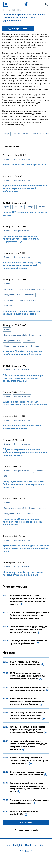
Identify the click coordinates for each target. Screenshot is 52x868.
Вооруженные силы (21, 134)
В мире (6, 134)
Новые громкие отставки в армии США (24, 165)
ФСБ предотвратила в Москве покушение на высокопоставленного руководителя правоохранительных (28, 600)
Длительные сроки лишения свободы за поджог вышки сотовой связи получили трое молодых (28, 716)
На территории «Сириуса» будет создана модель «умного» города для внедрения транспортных (28, 745)
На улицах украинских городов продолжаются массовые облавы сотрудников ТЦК (21, 239)
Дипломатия (29, 295)
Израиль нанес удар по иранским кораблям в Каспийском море (21, 312)
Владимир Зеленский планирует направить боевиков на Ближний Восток (25, 403)
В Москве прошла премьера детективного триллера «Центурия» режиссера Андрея (27, 701)
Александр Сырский (41, 134)
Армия (7, 207)
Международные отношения (29, 300)
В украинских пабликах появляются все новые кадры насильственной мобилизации (25, 188)
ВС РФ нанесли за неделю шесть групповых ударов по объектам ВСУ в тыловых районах (27, 676)
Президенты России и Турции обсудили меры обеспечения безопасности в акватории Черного (29, 629)
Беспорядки (18, 207)
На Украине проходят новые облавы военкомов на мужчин (23, 427)
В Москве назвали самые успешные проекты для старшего (28, 773)
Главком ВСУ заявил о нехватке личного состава (25, 213)
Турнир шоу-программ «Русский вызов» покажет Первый (29, 802)
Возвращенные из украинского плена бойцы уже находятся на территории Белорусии (24, 484)
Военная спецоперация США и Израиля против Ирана (25, 289)
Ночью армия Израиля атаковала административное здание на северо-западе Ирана (24, 522)
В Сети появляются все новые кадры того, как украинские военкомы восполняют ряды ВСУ (23, 378)
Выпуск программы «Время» (24, 813)
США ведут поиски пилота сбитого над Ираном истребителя (29, 642)
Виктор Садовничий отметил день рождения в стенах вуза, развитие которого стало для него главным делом (29, 787)
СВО (6, 476)
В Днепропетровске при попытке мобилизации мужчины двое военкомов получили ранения (25, 452)
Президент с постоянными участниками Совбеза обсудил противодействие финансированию (29, 615)
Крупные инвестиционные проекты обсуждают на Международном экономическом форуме (28, 730)
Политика (42, 207)
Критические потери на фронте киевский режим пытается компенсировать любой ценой (26, 548)
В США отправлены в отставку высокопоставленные (27, 663)
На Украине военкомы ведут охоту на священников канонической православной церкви (22, 265)
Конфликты (9, 300)
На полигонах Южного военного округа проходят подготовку (29, 689)
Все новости (26, 823)
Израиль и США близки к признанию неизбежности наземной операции (23, 353)
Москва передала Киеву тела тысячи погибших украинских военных (23, 573)
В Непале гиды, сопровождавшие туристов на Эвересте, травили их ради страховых (29, 761)
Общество (39, 471)
